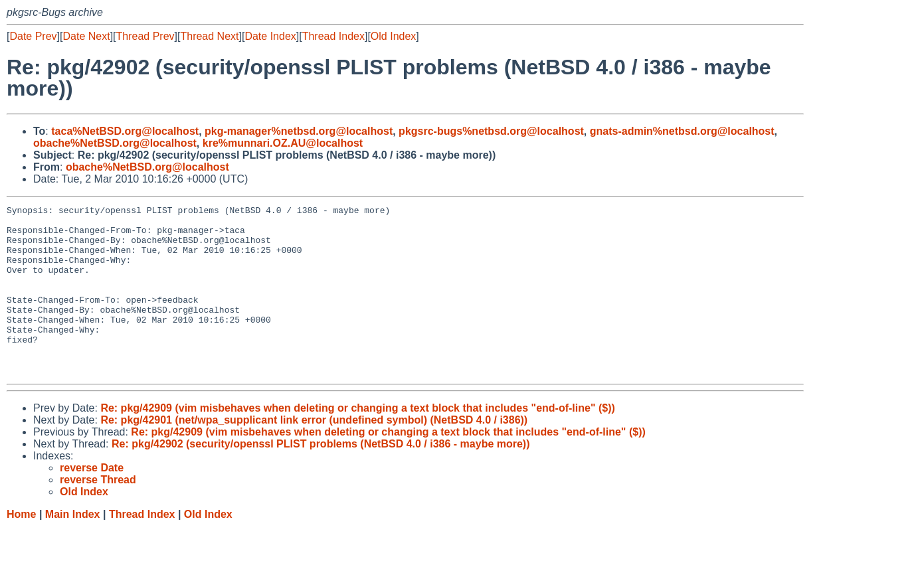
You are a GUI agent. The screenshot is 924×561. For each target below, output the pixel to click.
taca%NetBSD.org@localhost (125, 131)
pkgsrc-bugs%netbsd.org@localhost (491, 131)
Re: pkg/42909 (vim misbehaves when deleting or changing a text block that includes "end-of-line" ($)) (357, 442)
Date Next (86, 36)
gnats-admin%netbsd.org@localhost (682, 131)
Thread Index (333, 36)
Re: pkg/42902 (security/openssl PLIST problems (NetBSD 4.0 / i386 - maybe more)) (321, 478)
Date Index (270, 36)
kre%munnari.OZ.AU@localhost (283, 143)
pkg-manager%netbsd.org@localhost (299, 131)
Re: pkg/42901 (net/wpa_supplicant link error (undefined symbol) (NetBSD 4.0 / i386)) (314, 454)
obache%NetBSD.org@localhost (115, 143)
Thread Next (209, 36)
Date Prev (33, 36)
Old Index (393, 36)
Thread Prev (145, 36)
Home (21, 548)
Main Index (73, 548)
